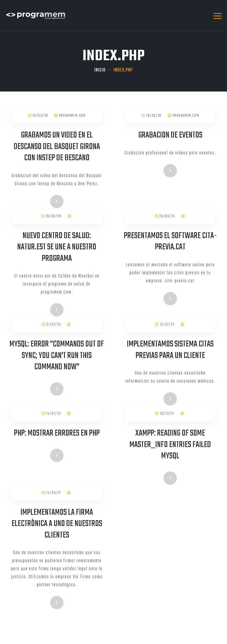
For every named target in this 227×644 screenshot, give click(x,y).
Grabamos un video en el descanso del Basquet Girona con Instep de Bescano (57, 147)
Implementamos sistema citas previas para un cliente (170, 350)
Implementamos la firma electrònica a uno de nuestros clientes (57, 524)
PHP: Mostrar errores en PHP (57, 433)
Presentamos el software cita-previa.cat (170, 242)
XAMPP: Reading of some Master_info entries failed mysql (170, 445)
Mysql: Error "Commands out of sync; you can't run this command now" (57, 356)
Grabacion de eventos (170, 135)
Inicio (100, 70)
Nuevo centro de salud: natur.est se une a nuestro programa (57, 247)
